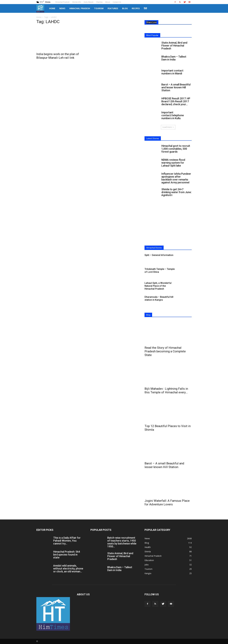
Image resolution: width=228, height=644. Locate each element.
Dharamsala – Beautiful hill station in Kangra (159, 298)
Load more (168, 127)
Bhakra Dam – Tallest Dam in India (174, 58)
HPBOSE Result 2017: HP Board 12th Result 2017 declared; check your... (176, 101)
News (62, 8)
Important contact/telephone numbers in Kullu (173, 115)
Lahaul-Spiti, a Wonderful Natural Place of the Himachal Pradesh (158, 286)
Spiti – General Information (159, 255)
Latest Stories (153, 138)
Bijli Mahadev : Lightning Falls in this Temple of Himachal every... (166, 391)
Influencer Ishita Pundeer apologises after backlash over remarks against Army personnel (176, 178)
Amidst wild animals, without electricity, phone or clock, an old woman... (68, 569)
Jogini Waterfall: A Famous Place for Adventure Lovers (167, 503)
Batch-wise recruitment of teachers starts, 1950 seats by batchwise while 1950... (122, 542)
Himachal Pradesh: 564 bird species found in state (67, 555)
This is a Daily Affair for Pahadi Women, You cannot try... (67, 541)
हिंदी (145, 8)
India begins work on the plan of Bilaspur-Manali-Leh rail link (58, 56)
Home (52, 8)
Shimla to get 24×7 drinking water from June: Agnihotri (176, 192)
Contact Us (117, 2)
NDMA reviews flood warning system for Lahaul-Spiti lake (173, 163)
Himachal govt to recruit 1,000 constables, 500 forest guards (176, 149)
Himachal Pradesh (62, 2)
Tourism (99, 8)
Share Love (151, 22)
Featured (113, 8)
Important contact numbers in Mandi (172, 72)
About (108, 2)
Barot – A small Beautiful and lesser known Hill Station (176, 87)
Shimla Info (77, 2)
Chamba (99, 2)
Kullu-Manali (89, 2)
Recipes (136, 8)
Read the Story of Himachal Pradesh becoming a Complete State (165, 351)
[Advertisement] (168, 224)
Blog (125, 8)
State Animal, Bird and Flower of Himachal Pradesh (174, 46)
